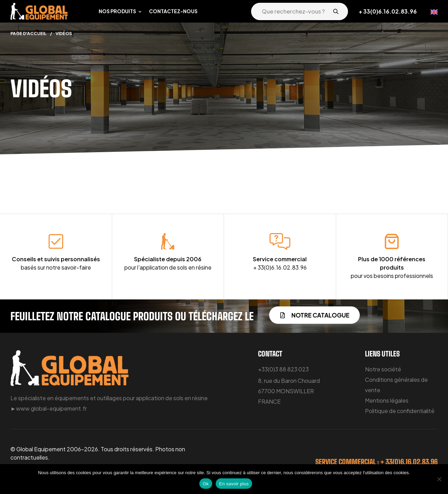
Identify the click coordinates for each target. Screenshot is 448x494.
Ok (206, 484)
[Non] (439, 479)
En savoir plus (234, 484)
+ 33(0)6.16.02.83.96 (388, 11)
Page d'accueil (28, 34)
